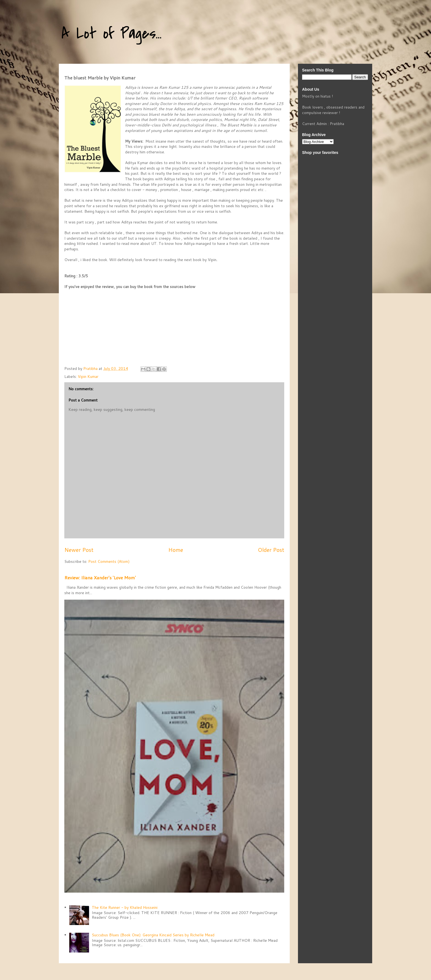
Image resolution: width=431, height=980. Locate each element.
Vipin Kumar (88, 377)
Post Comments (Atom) (109, 561)
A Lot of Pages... (112, 34)
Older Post (271, 550)
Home (176, 550)
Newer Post (79, 550)
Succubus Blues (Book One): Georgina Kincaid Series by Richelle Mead (153, 935)
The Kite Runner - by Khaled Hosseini (125, 907)
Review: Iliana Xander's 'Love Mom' (100, 578)
